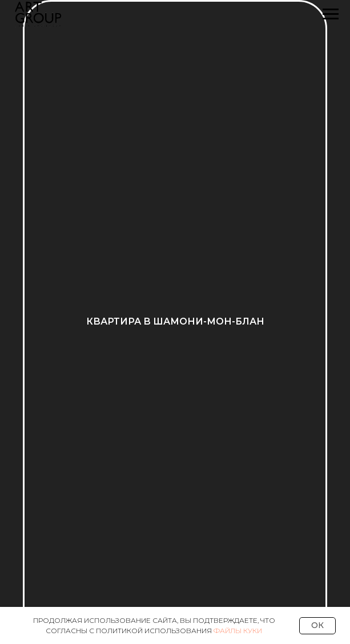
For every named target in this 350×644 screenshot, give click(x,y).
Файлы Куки (238, 631)
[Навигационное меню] (331, 14)
